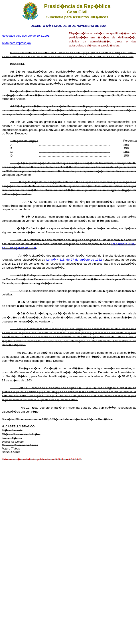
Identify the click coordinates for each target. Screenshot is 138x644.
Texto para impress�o (16, 43)
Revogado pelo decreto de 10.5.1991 (26, 36)
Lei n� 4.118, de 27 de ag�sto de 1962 (74, 260)
